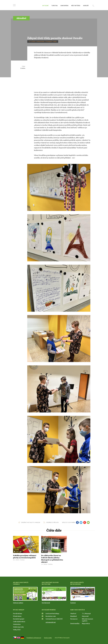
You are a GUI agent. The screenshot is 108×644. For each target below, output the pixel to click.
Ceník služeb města (19, 622)
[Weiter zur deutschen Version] (22, 638)
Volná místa (17, 624)
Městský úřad (76, 6)
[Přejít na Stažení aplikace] (25, 594)
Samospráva (64, 6)
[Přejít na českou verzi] (15, 638)
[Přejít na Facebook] (83, 594)
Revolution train (51, 616)
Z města (23, 68)
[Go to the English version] (19, 638)
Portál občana (18, 614)
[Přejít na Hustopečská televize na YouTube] (54, 594)
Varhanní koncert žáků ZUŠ (54, 619)
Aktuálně (45, 6)
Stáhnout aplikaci (18, 603)
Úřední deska (17, 616)
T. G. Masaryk (86, 614)
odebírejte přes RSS (52, 522)
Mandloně (74, 616)
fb (77, 522)
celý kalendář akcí (51, 622)
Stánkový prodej (18, 627)
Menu (14, 5)
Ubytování (85, 616)
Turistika (55, 6)
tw (81, 522)
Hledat (93, 6)
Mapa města (86, 624)
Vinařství (73, 614)
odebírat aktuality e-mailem (31, 522)
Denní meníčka (75, 624)
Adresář (86, 6)
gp (85, 522)
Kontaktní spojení (19, 619)
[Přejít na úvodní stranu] (29, 5)
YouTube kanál (46, 603)
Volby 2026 (17, 630)
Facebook (73, 603)
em (88, 522)
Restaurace (74, 619)
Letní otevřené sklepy (52, 614)
